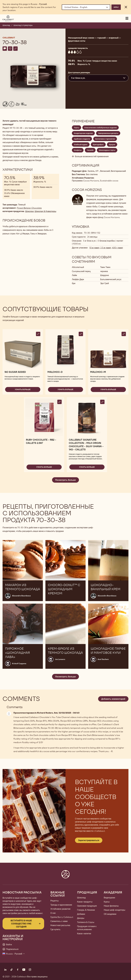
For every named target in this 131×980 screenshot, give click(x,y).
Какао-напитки (84, 933)
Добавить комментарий (113, 699)
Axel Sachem (103, 659)
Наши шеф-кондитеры (114, 910)
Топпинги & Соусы (86, 922)
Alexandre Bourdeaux (21, 596)
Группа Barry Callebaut (62, 917)
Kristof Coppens (19, 664)
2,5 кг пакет (106, 248)
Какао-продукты (85, 902)
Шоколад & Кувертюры (23, 25)
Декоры (81, 918)
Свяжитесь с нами (59, 921)
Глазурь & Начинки (86, 910)
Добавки (81, 914)
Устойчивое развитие (60, 909)
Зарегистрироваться (89, 840)
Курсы (107, 902)
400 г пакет (118, 248)
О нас (53, 913)
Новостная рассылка (60, 925)
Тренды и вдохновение (61, 905)
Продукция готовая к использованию (87, 928)
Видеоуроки (109, 898)
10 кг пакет (94, 248)
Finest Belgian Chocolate (29, 208)
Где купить (55, 929)
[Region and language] (86, 7)
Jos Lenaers (60, 659)
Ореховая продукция (87, 906)
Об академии (110, 914)
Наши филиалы (111, 906)
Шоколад (6, 25)
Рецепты (54, 901)
